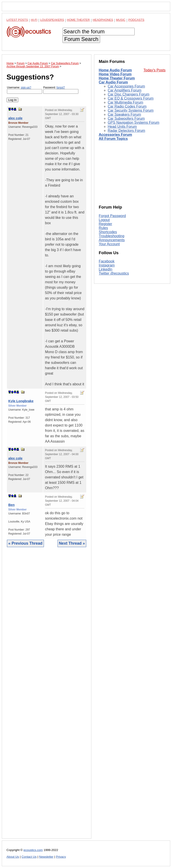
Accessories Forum (115, 135)
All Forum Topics (113, 139)
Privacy (61, 857)
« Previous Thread (25, 543)
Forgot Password (112, 216)
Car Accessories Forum (126, 86)
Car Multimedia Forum (125, 102)
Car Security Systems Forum (131, 110)
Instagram (107, 265)
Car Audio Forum (113, 82)
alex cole (15, 118)
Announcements (112, 240)
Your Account (109, 244)
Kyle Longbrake (21, 401)
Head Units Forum (122, 127)
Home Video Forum (115, 74)
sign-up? (26, 87)
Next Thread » (72, 543)
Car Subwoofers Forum (126, 118)
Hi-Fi (34, 20)
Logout (104, 220)
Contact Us (29, 857)
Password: (61, 90)
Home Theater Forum (117, 78)
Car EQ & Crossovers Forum (131, 98)
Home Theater (78, 20)
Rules (103, 228)
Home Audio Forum (115, 70)
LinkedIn (106, 269)
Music (121, 20)
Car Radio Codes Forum (127, 106)
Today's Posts (155, 70)
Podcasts (136, 20)
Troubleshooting (112, 236)
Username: (25, 90)
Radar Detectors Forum (126, 131)
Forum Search (81, 39)
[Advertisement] (47, 696)
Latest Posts (17, 20)
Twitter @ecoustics (114, 273)
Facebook (107, 261)
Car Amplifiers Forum (125, 90)
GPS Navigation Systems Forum (133, 123)
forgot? (61, 87)
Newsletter (46, 857)
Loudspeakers (52, 20)
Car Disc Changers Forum (129, 94)
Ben (11, 505)
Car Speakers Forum (124, 114)
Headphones (103, 20)
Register (105, 224)
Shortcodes (108, 232)
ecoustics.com (33, 850)
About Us (13, 857)
